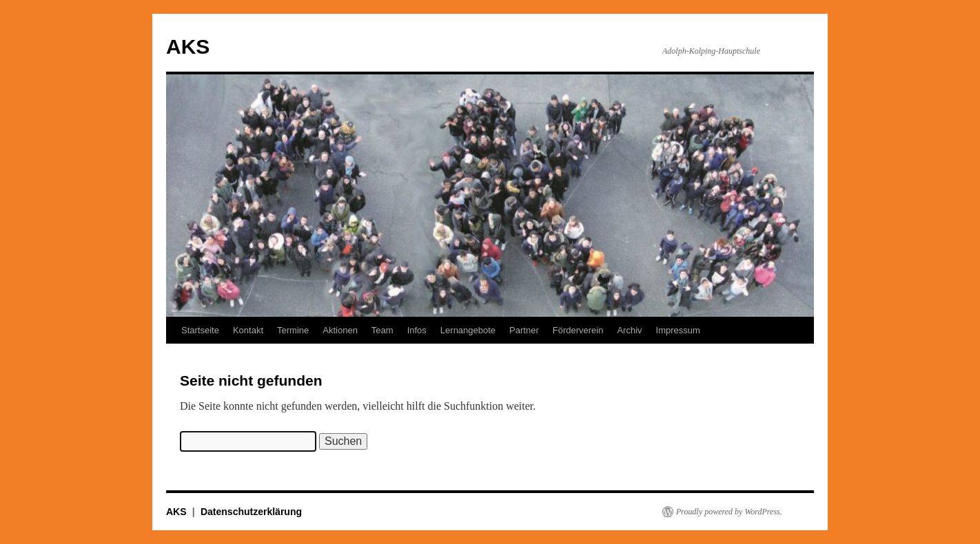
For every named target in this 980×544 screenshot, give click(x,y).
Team (382, 330)
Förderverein (578, 330)
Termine (293, 330)
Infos (417, 330)
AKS (188, 46)
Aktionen (340, 330)
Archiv (629, 330)
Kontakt (248, 330)
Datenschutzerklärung (251, 512)
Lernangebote (468, 330)
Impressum (678, 330)
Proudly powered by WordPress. (729, 512)
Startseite (200, 330)
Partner (524, 330)
